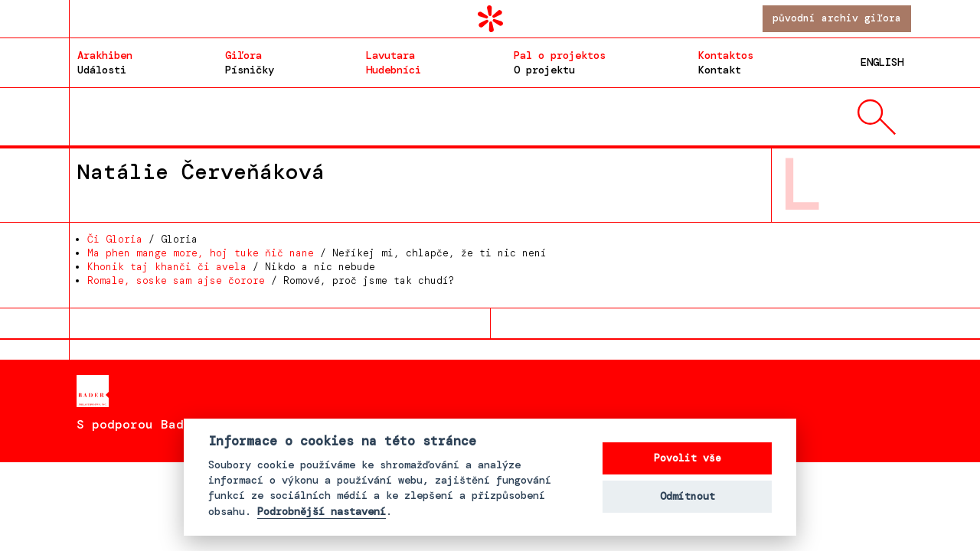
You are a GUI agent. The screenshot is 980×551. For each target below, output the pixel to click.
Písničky (250, 62)
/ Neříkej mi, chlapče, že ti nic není (317, 253)
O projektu (560, 62)
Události (105, 62)
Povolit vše (688, 458)
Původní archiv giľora (837, 18)
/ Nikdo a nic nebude (231, 267)
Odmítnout (688, 496)
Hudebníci (394, 62)
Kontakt (726, 62)
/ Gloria (142, 239)
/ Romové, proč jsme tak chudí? (271, 280)
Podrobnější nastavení (322, 512)
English (882, 62)
